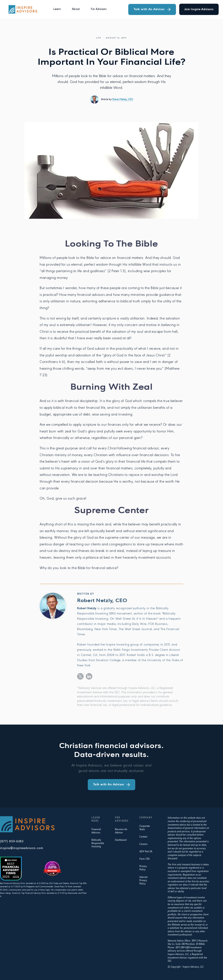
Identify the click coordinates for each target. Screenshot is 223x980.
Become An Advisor (121, 831)
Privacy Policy (143, 868)
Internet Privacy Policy (143, 880)
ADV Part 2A (146, 852)
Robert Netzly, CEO (123, 99)
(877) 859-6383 (12, 842)
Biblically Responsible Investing (98, 843)
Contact (143, 837)
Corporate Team (145, 828)
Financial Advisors (96, 831)
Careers (144, 844)
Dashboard (121, 840)
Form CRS (144, 859)
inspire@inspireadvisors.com (22, 848)
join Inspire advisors (199, 9)
